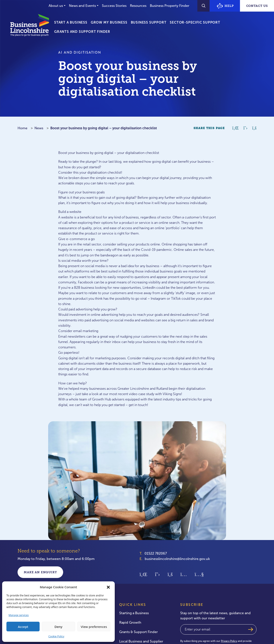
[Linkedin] (143, 574)
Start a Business (71, 22)
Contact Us (257, 6)
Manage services (19, 615)
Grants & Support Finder (138, 632)
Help (225, 6)
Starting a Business (134, 613)
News (39, 128)
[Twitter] (157, 574)
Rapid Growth (130, 622)
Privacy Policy (229, 641)
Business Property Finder (170, 6)
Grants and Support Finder (82, 32)
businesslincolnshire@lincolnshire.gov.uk (177, 559)
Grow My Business (109, 22)
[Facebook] (170, 574)
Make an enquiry (40, 572)
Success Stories (114, 6)
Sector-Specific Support (195, 22)
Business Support (149, 22)
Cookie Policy (56, 636)
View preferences (94, 627)
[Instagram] (184, 574)
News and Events (82, 6)
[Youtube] (199, 574)
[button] (108, 587)
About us (56, 6)
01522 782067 (156, 553)
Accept (23, 627)
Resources (138, 6)
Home (22, 128)
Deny (59, 627)
